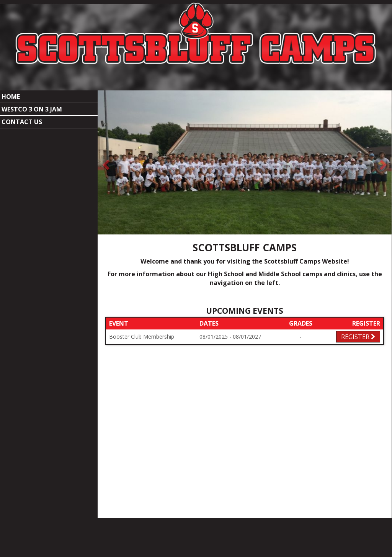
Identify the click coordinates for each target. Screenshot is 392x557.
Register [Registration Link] (358, 314)
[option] (245, 139)
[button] (105, 139)
